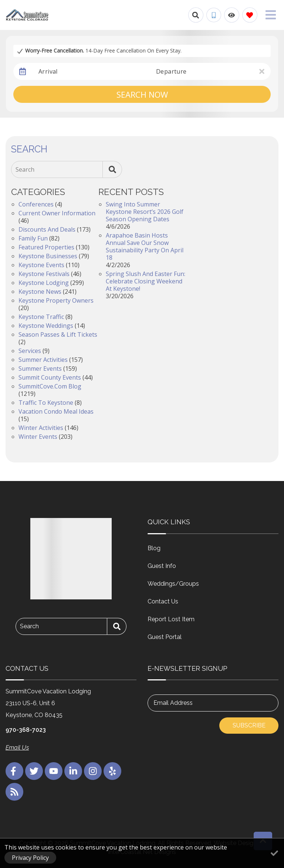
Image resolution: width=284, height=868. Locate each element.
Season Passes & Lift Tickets (58, 334)
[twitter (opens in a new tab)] (34, 771)
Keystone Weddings (46, 326)
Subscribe (249, 725)
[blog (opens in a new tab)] (14, 792)
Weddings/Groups (173, 584)
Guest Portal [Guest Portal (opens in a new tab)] (165, 637)
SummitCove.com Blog (50, 386)
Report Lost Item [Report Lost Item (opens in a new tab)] (171, 619)
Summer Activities (43, 360)
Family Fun (33, 238)
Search (25, 169)
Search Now (142, 94)
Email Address (173, 703)
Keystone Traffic (41, 317)
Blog (154, 548)
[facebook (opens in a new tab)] (14, 771)
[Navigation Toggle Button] (271, 15)
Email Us (17, 748)
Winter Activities (41, 428)
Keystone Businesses (48, 256)
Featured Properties (46, 247)
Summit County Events (50, 377)
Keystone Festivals (44, 274)
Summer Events (40, 369)
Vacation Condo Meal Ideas (56, 411)
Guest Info (162, 566)
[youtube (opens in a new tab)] (54, 771)
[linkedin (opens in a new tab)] (73, 771)
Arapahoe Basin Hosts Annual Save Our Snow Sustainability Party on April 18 (145, 246)
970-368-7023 (26, 730)
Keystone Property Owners (56, 300)
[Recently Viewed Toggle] (232, 15)
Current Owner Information (57, 213)
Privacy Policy (30, 858)
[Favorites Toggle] (250, 15)
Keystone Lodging (44, 283)
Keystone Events (41, 265)
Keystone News (40, 292)
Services (30, 351)
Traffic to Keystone (46, 403)
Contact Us (163, 601)
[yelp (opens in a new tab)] (112, 771)
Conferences (36, 204)
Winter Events (38, 437)
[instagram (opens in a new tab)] (93, 771)
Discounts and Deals (47, 229)
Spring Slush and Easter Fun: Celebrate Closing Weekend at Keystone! (146, 281)
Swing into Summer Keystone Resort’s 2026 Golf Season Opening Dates (145, 212)
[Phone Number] (214, 15)
